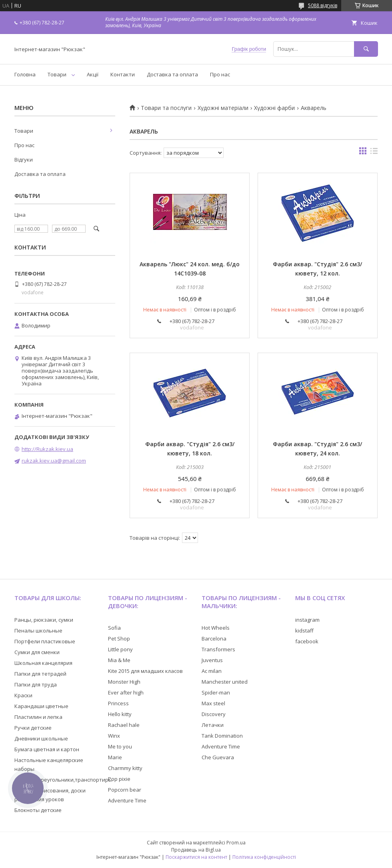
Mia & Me (119, 660)
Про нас (220, 74)
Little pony (120, 649)
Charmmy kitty (125, 768)
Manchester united (225, 682)
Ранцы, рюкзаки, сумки (44, 620)
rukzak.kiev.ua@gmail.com (54, 461)
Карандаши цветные (41, 706)
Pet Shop (119, 639)
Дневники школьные (41, 738)
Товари (57, 74)
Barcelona (214, 639)
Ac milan (212, 671)
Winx (114, 736)
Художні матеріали (223, 108)
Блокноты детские (38, 810)
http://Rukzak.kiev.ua (47, 449)
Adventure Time (127, 800)
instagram (307, 620)
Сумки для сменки (37, 652)
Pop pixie (119, 779)
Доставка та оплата (172, 74)
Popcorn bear (125, 790)
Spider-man (216, 692)
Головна (25, 74)
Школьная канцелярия (43, 663)
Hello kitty (120, 714)
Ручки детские (33, 728)
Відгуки (24, 160)
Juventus (212, 660)
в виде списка (374, 153)
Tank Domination (222, 736)
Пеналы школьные (38, 631)
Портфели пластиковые (45, 641)
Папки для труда (36, 684)
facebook (307, 641)
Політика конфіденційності (264, 857)
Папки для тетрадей (40, 674)
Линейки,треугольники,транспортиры (63, 780)
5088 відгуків (323, 5)
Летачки (213, 725)
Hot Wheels (216, 628)
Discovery (214, 714)
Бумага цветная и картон (47, 749)
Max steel (213, 703)
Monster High (124, 682)
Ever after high (126, 692)
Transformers (218, 649)
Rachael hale (124, 725)
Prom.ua (236, 843)
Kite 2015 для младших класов (145, 671)
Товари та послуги (166, 108)
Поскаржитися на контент (196, 857)
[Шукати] (366, 49)
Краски (23, 695)
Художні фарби (274, 108)
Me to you (120, 746)
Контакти (123, 74)
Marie (115, 757)
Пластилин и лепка (38, 717)
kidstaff (304, 631)
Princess (118, 703)
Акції (93, 74)
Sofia (114, 628)
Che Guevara (218, 757)
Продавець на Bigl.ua (196, 850)
